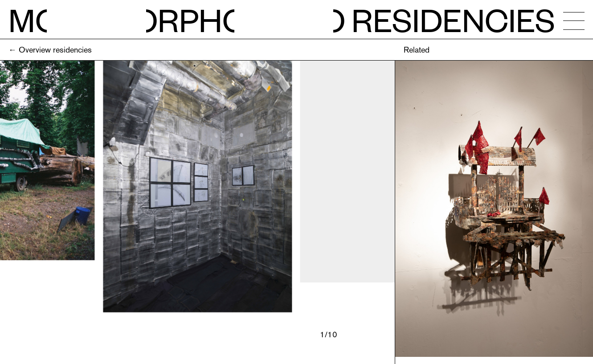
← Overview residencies (50, 50)
